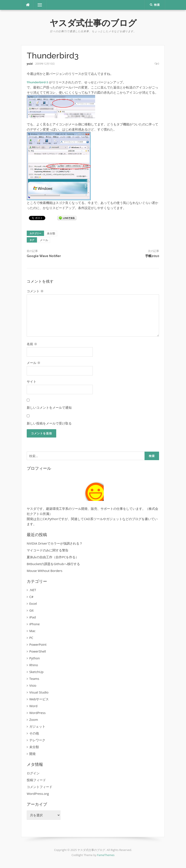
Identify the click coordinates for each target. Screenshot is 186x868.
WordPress (37, 713)
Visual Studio (39, 692)
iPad (32, 617)
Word (33, 706)
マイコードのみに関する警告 (48, 550)
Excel (33, 603)
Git (31, 610)
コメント (35, 291)
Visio (33, 685)
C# (31, 597)
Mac (32, 631)
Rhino (34, 665)
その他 (34, 733)
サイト (32, 381)
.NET (33, 590)
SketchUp (36, 672)
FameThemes (106, 855)
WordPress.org (38, 794)
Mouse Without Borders (45, 571)
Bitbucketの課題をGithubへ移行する (53, 564)
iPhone (35, 624)
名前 (32, 344)
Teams (34, 679)
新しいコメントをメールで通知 (49, 407)
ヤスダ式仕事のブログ (93, 23)
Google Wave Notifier (44, 256)
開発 (32, 754)
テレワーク (37, 740)
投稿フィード (36, 780)
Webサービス (39, 699)
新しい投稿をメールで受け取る (49, 423)
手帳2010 (152, 256)
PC (31, 638)
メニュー (40, 5)
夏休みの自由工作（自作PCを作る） (53, 557)
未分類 (51, 233)
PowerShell (38, 651)
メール (44, 240)
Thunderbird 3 (37, 82)
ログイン (33, 773)
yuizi (30, 64)
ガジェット (37, 726)
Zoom (34, 720)
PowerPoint (38, 644)
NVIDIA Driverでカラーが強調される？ (55, 543)
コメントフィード (40, 787)
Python (35, 658)
